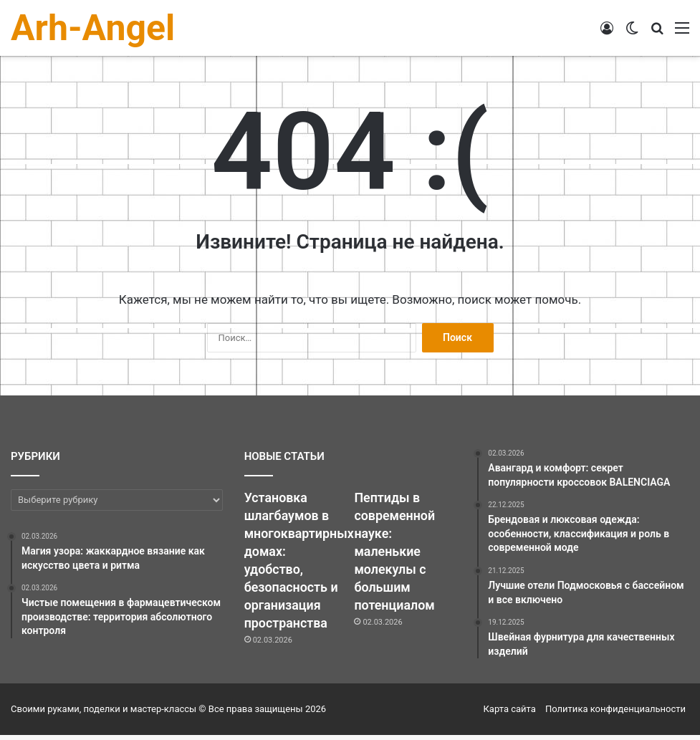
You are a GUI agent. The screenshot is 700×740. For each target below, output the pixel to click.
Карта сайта (510, 714)
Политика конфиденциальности (615, 714)
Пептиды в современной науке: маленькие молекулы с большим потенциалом (399, 559)
